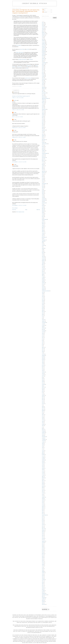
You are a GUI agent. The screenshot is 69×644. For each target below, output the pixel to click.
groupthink (44, 52)
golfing (27, 68)
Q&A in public (29, 66)
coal (43, 105)
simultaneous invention (46, 291)
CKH (43, 461)
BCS (43, 367)
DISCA (43, 481)
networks (43, 328)
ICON (43, 303)
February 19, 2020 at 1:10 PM (19, 137)
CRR (43, 470)
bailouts (43, 50)
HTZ (43, 389)
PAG (43, 544)
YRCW (43, 257)
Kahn (43, 522)
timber (43, 600)
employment (44, 109)
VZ (42, 353)
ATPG (43, 188)
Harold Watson (44, 515)
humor (43, 60)
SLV (43, 70)
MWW (43, 532)
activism (43, 258)
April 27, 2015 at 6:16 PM (18, 98)
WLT (43, 57)
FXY (43, 383)
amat (43, 589)
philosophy (44, 140)
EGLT (43, 299)
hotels (43, 592)
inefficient (44, 130)
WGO (43, 122)
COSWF (43, 246)
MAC (43, 526)
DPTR (43, 483)
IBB (43, 274)
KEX (43, 391)
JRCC (43, 92)
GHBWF (43, 497)
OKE (43, 406)
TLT (43, 37)
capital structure (44, 144)
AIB (43, 294)
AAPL (43, 104)
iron (43, 285)
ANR (43, 221)
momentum (44, 200)
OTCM (43, 543)
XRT (43, 584)
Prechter (43, 142)
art (42, 427)
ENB (43, 379)
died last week (19, 67)
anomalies (43, 199)
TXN (43, 574)
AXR (43, 364)
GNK (43, 85)
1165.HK (43, 441)
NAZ (43, 401)
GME (43, 499)
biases (43, 217)
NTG (43, 402)
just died (28, 49)
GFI (43, 494)
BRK (43, 123)
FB (42, 189)
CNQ (43, 178)
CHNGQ (43, 460)
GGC (43, 86)
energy (43, 82)
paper (43, 596)
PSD (43, 547)
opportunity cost (44, 595)
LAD (43, 394)
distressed (43, 97)
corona (43, 163)
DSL (43, 81)
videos (43, 96)
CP (14, 112)
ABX (43, 444)
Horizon (43, 273)
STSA (43, 562)
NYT (43, 313)
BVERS (43, 455)
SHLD (43, 114)
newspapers (44, 240)
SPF (43, 129)
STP (43, 26)
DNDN (43, 136)
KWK (43, 306)
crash (43, 235)
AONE (43, 76)
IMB (43, 390)
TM (43, 570)
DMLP (43, 224)
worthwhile (31, 59)
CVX (43, 298)
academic (43, 43)
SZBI (43, 565)
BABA (43, 365)
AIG (43, 295)
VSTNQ (43, 580)
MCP (43, 68)
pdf (20, 17)
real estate (43, 54)
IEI (42, 340)
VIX (43, 195)
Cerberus (43, 372)
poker (43, 329)
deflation (43, 89)
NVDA (43, 404)
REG (43, 118)
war (43, 175)
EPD (43, 169)
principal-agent (44, 219)
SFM (43, 351)
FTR (43, 180)
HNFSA (43, 387)
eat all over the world (28, 78)
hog (43, 239)
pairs (43, 159)
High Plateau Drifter (45, 98)
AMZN (43, 166)
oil (42, 38)
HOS (43, 272)
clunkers (43, 321)
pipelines (43, 261)
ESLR (43, 74)
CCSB (43, 459)
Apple (43, 452)
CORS (43, 266)
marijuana (43, 593)
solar (43, 107)
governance (44, 237)
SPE (43, 213)
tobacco (43, 103)
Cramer (43, 375)
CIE (43, 204)
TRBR (43, 571)
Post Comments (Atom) (20, 212)
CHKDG (43, 151)
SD (42, 317)
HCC (43, 270)
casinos (43, 233)
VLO (43, 255)
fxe (42, 133)
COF (43, 369)
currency (43, 259)
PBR (43, 314)
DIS (43, 479)
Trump (43, 214)
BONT (43, 222)
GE (42, 250)
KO (42, 345)
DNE (43, 482)
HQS (43, 512)
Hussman (43, 79)
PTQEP (43, 280)
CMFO (43, 463)
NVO (43, 540)
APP (43, 448)
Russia (43, 147)
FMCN (43, 490)
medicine (43, 173)
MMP (43, 192)
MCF (43, 527)
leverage (43, 431)
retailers (43, 290)
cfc (42, 182)
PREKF (43, 211)
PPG (43, 412)
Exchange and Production (22, 59)
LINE (43, 152)
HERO (43, 507)
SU (42, 138)
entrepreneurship (45, 153)
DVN (43, 485)
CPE (43, 125)
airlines (43, 588)
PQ (42, 413)
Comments (45, 12)
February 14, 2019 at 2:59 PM (19, 128)
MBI (43, 310)
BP (42, 243)
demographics (44, 184)
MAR (43, 309)
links (43, 23)
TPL (43, 254)
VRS (43, 423)
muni (43, 202)
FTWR (43, 493)
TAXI (43, 566)
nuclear (43, 434)
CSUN (43, 474)
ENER (43, 115)
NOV (43, 537)
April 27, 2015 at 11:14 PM (18, 110)
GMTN (43, 500)
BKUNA (43, 160)
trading (43, 53)
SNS (43, 559)
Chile (43, 373)
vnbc (43, 603)
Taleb (43, 230)
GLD (43, 119)
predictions (44, 203)
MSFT (43, 208)
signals (43, 241)
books (43, 24)
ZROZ (43, 232)
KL (42, 393)
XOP (43, 582)
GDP (43, 116)
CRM (43, 467)
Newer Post (14, 210)
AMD (43, 445)
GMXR (43, 41)
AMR (43, 262)
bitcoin (43, 284)
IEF (43, 61)
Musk (43, 533)
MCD (43, 397)
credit (43, 30)
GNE (43, 501)
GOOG (43, 191)
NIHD (43, 127)
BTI (43, 177)
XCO (43, 162)
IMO (43, 276)
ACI (43, 131)
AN (42, 446)
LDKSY (43, 395)
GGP (43, 496)
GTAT (43, 505)
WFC (43, 581)
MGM (43, 56)
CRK (43, 334)
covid (43, 324)
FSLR (43, 301)
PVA (43, 549)
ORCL (43, 409)
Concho (43, 475)
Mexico (43, 312)
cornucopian (44, 323)
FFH (43, 380)
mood (43, 148)
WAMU (43, 424)
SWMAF (43, 283)
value (43, 83)
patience (43, 64)
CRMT (43, 468)
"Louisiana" (44, 439)
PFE (43, 545)
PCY (43, 316)
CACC (43, 456)
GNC (43, 268)
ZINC (43, 585)
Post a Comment (15, 208)
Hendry (43, 206)
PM (42, 141)
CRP (43, 371)
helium (43, 430)
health (43, 357)
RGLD (43, 252)
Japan (43, 225)
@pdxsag (43, 87)
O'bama (43, 100)
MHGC (43, 347)
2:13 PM (20, 86)
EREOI (43, 486)
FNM (43, 382)
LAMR (43, 277)
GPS (43, 503)
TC (42, 567)
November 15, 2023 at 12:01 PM (19, 162)
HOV (43, 108)
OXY (43, 349)
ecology (43, 591)
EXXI (43, 67)
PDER (43, 411)
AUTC (43, 450)
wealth (43, 438)
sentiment (43, 27)
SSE (43, 560)
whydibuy (15, 100)
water (43, 292)
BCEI (43, 149)
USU (43, 215)
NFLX (43, 111)
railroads (43, 288)
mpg (43, 327)
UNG (43, 577)
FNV (43, 492)
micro (43, 134)
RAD (43, 552)
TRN (43, 419)
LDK (43, 207)
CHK (43, 65)
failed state (44, 34)
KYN (43, 521)
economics (44, 48)
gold (43, 164)
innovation (44, 158)
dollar (43, 236)
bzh (42, 218)
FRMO (43, 248)
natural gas (44, 45)
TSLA (43, 71)
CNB (43, 464)
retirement (44, 598)
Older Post (38, 210)
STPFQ (43, 75)
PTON (43, 548)
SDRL (43, 193)
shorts (43, 174)
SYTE (43, 563)
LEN (43, 307)
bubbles (43, 32)
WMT (43, 426)
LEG (43, 523)
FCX (43, 489)
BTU (43, 72)
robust (43, 358)
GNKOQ (43, 384)
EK (42, 378)
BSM (43, 453)
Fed (43, 90)
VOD (43, 196)
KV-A (43, 94)
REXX (43, 554)
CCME (43, 457)
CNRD (43, 35)
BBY (43, 265)
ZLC (43, 587)
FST (43, 336)
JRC (43, 343)
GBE (43, 78)
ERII (43, 488)
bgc (42, 428)
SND (43, 558)
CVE (43, 145)
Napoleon (43, 541)
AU (42, 449)
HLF (43, 510)
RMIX (43, 137)
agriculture (44, 171)
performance (44, 93)
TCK (43, 569)
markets (43, 59)
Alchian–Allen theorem (20, 52)
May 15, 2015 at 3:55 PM (17, 117)
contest (43, 155)
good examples (18, 45)
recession (43, 42)
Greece (43, 112)
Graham (43, 269)
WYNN (43, 354)
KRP (43, 519)
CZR (43, 335)
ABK (43, 361)
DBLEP (43, 478)
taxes (43, 186)
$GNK (43, 360)
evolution (43, 325)
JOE (43, 305)
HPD (43, 511)
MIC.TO (43, 529)
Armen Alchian (22, 49)
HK (42, 386)
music (43, 39)
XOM (43, 197)
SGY (43, 416)
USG (43, 120)
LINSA (43, 525)
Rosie (43, 555)
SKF (43, 556)
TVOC (43, 420)
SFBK (43, 281)
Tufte (43, 422)
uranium (43, 602)
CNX (43, 466)
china (43, 28)
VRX (43, 578)
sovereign (43, 331)
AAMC (43, 442)
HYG (43, 514)
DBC (43, 477)
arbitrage (43, 356)
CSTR (43, 472)
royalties (43, 599)
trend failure (44, 437)
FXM (43, 302)
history (43, 156)
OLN (43, 170)
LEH (43, 279)
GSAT (43, 504)
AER (43, 362)
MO (43, 126)
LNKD (43, 226)
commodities (44, 63)
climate (43, 320)
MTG (43, 400)
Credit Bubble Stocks (35, 3)
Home (26, 210)
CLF (43, 244)
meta (43, 185)
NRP (43, 229)
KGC (43, 518)
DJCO (43, 376)
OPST (43, 408)
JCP (43, 342)
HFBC (43, 508)
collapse (43, 101)
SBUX (43, 415)
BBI (43, 167)
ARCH (43, 263)
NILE (43, 536)
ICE (43, 339)
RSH (43, 31)
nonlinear (43, 433)
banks (43, 181)
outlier (43, 435)
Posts (44, 10)
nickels (43, 287)
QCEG (43, 551)
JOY (43, 516)
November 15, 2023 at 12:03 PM (19, 205)
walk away (44, 604)
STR (43, 417)
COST (43, 332)
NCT (43, 534)
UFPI (43, 576)
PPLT (43, 350)
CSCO (43, 471)
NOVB (43, 538)
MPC (43, 398)
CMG (43, 296)
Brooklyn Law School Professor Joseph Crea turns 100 (21, 96)
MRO (43, 228)
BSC (43, 368)
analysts (43, 46)
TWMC (43, 573)
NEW (43, 210)
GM (43, 251)
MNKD (43, 530)
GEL (43, 338)
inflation (43, 49)
